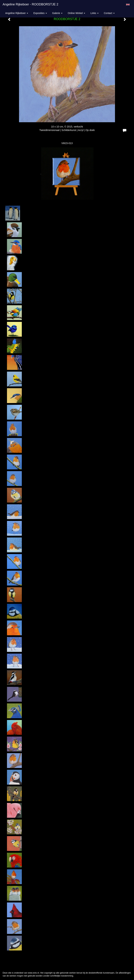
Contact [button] (109, 13)
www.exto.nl (33, 973)
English (128, 5)
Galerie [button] (57, 13)
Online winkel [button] (76, 13)
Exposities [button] (40, 13)
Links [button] (94, 13)
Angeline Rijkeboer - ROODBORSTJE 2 (30, 4)
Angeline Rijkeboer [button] (17, 13)
